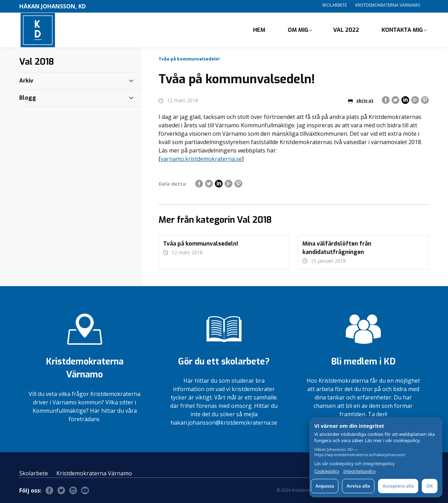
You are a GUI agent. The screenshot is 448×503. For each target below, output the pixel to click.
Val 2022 (346, 30)
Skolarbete (334, 5)
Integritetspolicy (359, 472)
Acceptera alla (398, 486)
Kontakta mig (402, 30)
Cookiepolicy (327, 472)
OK (430, 486)
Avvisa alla (358, 486)
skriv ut (361, 101)
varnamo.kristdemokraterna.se (201, 159)
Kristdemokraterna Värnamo (388, 5)
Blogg (28, 98)
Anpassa (325, 486)
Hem (259, 30)
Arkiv (26, 81)
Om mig (298, 30)
